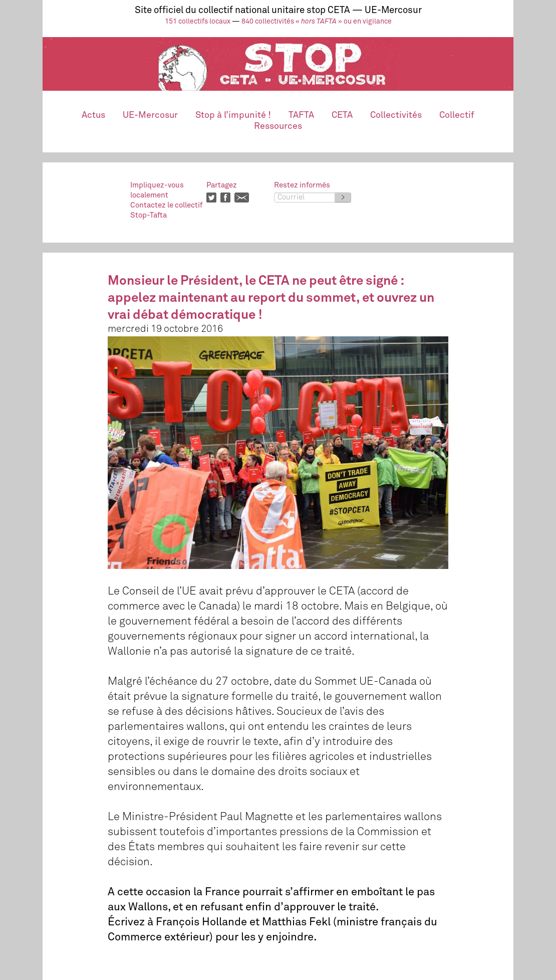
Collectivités (396, 115)
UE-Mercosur (150, 115)
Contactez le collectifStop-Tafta (166, 210)
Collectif (457, 115)
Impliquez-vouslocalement (157, 190)
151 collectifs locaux (198, 22)
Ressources (278, 126)
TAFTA (301, 115)
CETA (342, 115)
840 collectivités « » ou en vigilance (317, 22)
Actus (93, 115)
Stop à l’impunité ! (233, 115)
